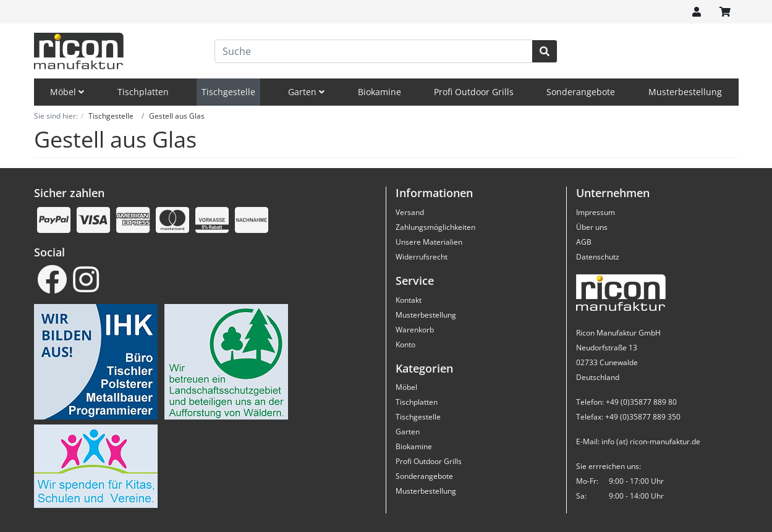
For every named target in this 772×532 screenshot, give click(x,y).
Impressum (596, 212)
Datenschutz (598, 257)
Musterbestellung (685, 92)
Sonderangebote (581, 92)
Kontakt (409, 300)
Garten (306, 92)
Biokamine (380, 92)
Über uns (592, 227)
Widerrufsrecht (422, 257)
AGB (584, 242)
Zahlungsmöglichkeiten (435, 227)
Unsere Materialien (429, 242)
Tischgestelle (228, 92)
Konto (405, 344)
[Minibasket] (725, 12)
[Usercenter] (697, 12)
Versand (410, 212)
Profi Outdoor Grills (474, 92)
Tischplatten (143, 92)
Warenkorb (415, 330)
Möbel (67, 92)
